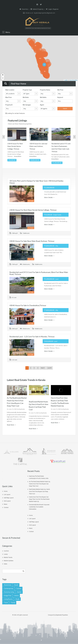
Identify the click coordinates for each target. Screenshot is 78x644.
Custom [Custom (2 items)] (19, 588)
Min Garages (27, 105)
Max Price (9, 97)
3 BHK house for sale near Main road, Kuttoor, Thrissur (38, 146)
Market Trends (8, 557)
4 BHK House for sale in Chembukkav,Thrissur (28, 305)
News (6, 504)
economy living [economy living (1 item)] (9, 592)
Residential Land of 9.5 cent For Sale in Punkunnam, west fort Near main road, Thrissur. (39, 273)
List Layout (7, 494)
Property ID (9, 105)
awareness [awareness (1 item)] (8, 585)
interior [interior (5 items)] (17, 595)
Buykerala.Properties (62, 615)
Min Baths (43, 97)
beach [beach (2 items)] (16, 585)
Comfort (6, 551)
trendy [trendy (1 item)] (13, 602)
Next (43, 368)
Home (6, 491)
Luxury (6, 554)
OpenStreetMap (74, 80)
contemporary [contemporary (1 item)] (9, 588)
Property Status (45, 90)
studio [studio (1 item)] (18, 599)
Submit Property (37, 9)
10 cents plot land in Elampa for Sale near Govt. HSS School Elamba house (36, 182)
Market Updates (9, 560)
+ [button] (3, 75)
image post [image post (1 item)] (8, 595)
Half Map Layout (9, 497)
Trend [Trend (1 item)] (6, 602)
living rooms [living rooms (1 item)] (8, 599)
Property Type (27, 90)
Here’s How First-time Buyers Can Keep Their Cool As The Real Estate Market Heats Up (39, 499)
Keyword (60, 97)
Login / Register (52, 9)
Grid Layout (7, 501)
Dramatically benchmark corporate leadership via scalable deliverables (39, 507)
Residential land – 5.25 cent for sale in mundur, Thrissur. (32, 337)
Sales (5, 564)
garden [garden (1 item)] (19, 592)
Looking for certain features (15, 113)
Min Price (60, 90)
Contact (6, 507)
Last (49, 368)
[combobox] (13, 94)
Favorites (24, 9)
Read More (11, 425)
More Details (49, 197)
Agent (42, 105)
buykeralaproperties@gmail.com (44, 13)
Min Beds (26, 97)
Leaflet (66, 80)
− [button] (3, 78)
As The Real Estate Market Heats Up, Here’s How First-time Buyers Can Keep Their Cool (40, 483)
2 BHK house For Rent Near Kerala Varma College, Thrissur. (15, 146)
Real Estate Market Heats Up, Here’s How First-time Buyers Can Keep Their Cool (39, 491)
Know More (18, 156)
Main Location (10, 90)
